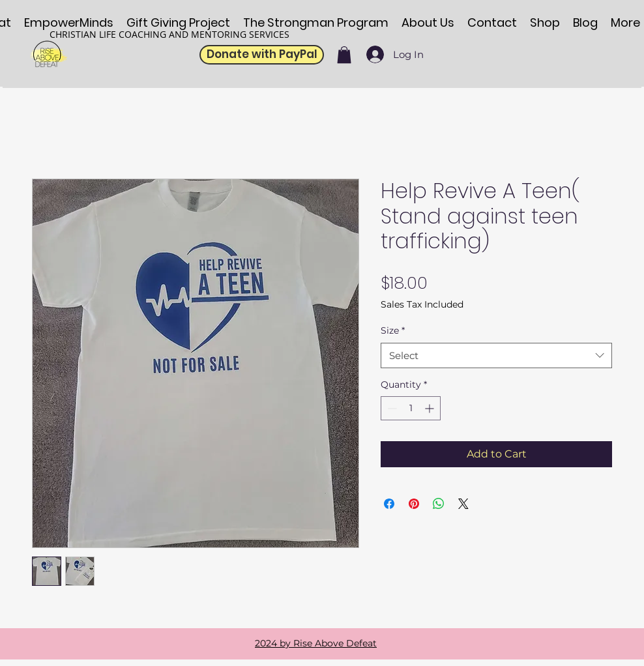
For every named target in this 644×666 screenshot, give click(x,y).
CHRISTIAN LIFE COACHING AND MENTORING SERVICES (169, 34)
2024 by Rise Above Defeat (316, 643)
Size (393, 330)
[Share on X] (463, 504)
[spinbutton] (411, 408)
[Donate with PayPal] (262, 55)
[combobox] (496, 355)
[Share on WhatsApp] (439, 504)
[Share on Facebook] (389, 504)
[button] (344, 55)
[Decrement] (391, 408)
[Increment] (431, 408)
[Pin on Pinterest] (414, 504)
